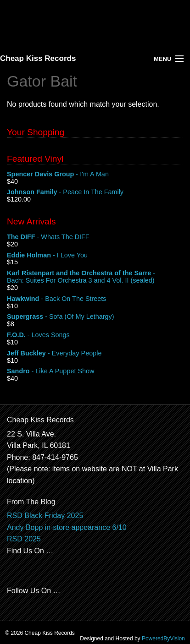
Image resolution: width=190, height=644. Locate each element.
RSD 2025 (24, 539)
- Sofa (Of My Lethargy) (95, 317)
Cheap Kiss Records (38, 58)
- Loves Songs (95, 335)
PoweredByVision (163, 639)
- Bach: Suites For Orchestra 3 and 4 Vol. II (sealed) (95, 277)
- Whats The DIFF (95, 237)
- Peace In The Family (95, 192)
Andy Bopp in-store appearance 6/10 (67, 527)
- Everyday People (95, 354)
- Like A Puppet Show (95, 371)
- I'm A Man (95, 175)
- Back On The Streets (95, 299)
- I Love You (95, 256)
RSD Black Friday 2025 (45, 516)
